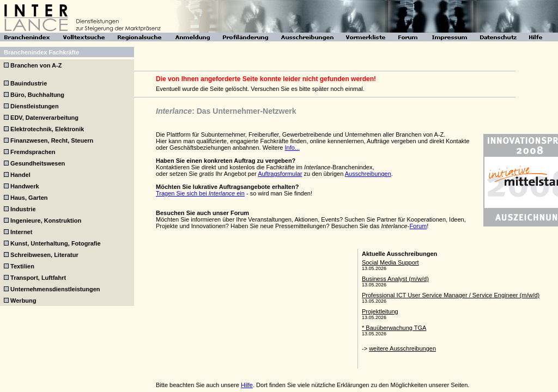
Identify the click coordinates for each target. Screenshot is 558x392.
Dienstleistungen (35, 106)
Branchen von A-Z (36, 65)
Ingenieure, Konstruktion (46, 220)
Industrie (23, 209)
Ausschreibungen (368, 174)
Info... (292, 148)
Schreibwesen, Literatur (44, 255)
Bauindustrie (29, 83)
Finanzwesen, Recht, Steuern (52, 140)
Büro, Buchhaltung (37, 95)
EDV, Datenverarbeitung (44, 118)
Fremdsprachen (33, 152)
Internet (21, 232)
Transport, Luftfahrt (38, 278)
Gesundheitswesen (38, 163)
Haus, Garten (29, 198)
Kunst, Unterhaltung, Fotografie (56, 243)
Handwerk (25, 186)
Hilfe (247, 385)
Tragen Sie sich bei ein (200, 193)
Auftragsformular (280, 174)
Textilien (22, 266)
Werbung (23, 301)
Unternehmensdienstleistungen (55, 289)
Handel (20, 175)
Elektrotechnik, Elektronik (47, 129)
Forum (418, 226)
